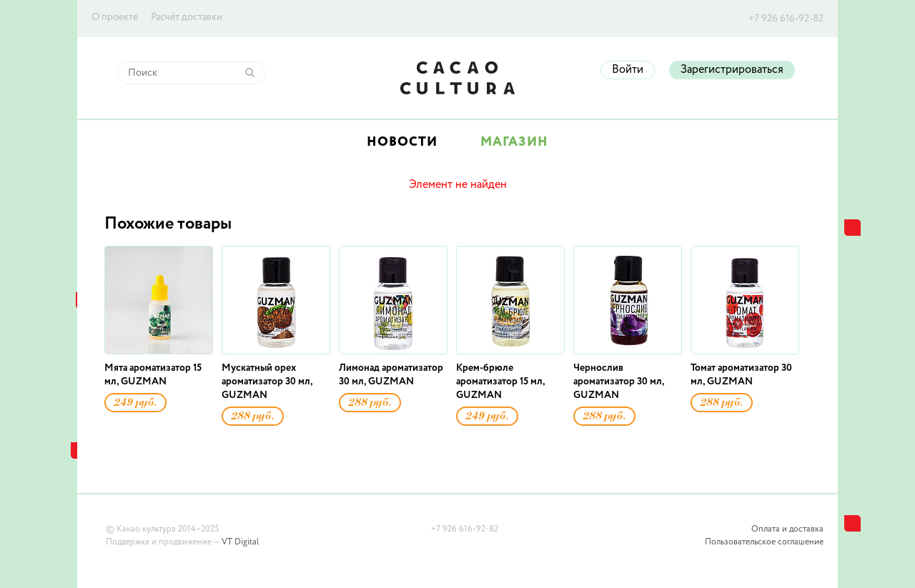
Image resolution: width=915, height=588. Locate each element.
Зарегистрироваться (732, 70)
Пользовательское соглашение (764, 542)
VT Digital (240, 542)
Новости (402, 142)
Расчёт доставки (187, 17)
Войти (628, 70)
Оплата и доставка (787, 529)
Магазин (514, 142)
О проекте (115, 17)
